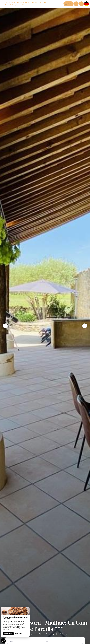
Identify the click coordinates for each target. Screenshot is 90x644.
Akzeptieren (8, 634)
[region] (15, 622)
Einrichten (19, 634)
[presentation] (5, 326)
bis (47, 642)
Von (12, 642)
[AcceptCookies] (3, 641)
